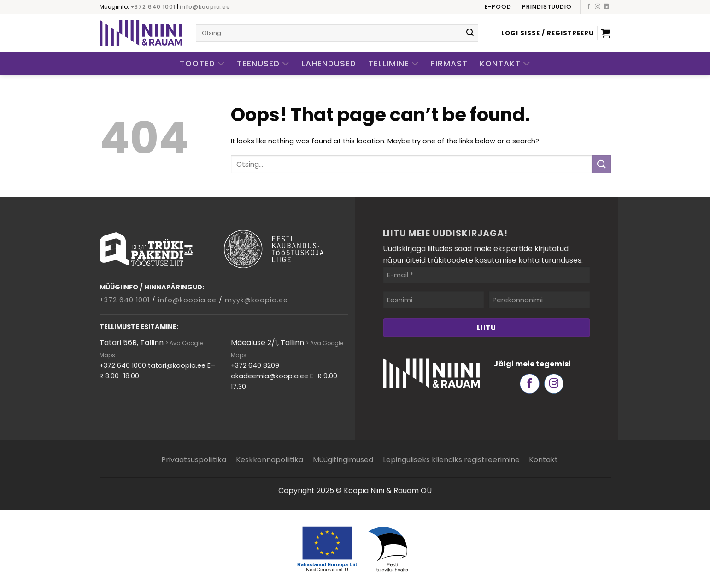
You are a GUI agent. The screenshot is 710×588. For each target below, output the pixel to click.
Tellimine (393, 64)
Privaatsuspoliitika (194, 460)
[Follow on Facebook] (589, 7)
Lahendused (329, 64)
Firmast (449, 64)
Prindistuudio (547, 7)
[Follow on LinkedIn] (606, 7)
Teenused (263, 64)
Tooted (202, 64)
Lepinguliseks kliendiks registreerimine (451, 460)
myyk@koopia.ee (256, 300)
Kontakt (505, 64)
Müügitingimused (343, 460)
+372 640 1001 (153, 7)
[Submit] (470, 33)
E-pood (498, 7)
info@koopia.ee (205, 7)
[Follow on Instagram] (598, 7)
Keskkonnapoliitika (270, 460)
